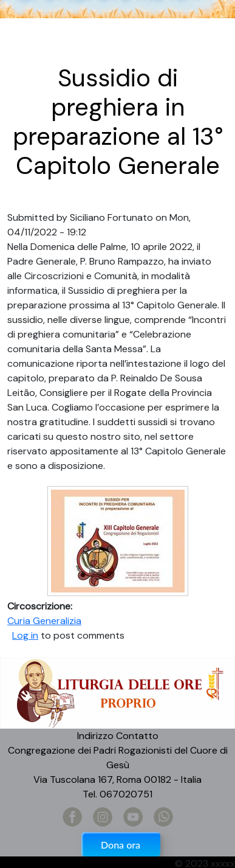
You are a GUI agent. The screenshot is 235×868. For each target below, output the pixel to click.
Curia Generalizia (44, 621)
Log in (25, 635)
